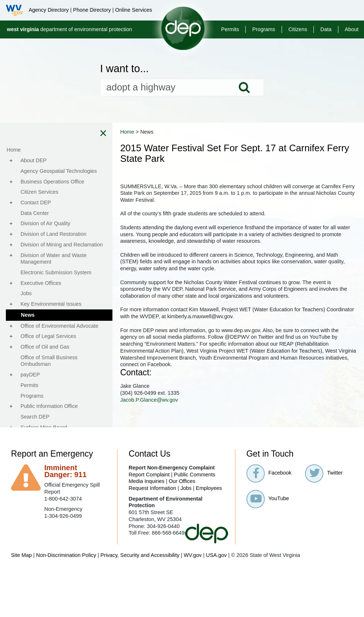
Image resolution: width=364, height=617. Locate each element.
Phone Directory (92, 10)
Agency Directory (49, 10)
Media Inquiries (146, 481)
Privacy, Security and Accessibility (140, 555)
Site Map (21, 555)
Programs (264, 29)
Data (326, 29)
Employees (209, 488)
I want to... (124, 69)
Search (244, 88)
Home (143, 132)
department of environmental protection (70, 29)
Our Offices (182, 481)
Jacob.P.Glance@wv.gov (165, 400)
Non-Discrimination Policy (66, 555)
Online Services (133, 10)
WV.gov (193, 555)
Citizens (298, 29)
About (352, 29)
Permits (230, 29)
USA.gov (216, 555)
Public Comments (195, 475)
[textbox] (182, 88)
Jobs (186, 488)
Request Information (152, 488)
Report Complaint (149, 475)
